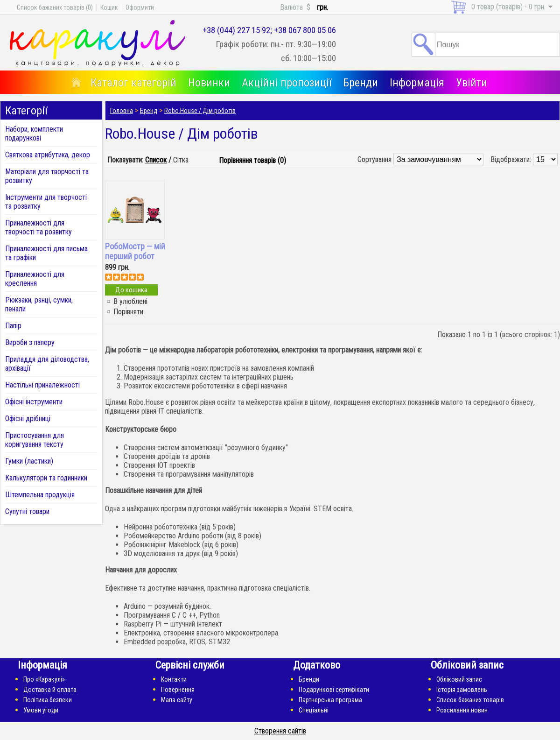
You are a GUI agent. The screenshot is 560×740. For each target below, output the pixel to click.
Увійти (472, 83)
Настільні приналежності (42, 385)
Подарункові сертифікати (334, 690)
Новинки (209, 83)
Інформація (417, 83)
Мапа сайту (177, 700)
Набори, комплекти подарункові (34, 134)
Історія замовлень (462, 690)
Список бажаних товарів (470, 700)
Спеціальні (314, 710)
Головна (122, 111)
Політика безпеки (48, 700)
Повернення (178, 690)
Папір (13, 326)
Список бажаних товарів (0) (55, 7)
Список (156, 160)
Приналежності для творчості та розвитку (38, 227)
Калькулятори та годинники (46, 478)
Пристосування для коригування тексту (35, 440)
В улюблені (130, 301)
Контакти (174, 679)
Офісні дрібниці (28, 419)
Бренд (149, 111)
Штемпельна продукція (40, 495)
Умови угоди (41, 710)
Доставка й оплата (50, 690)
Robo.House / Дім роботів (200, 111)
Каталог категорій (133, 83)
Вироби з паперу (30, 342)
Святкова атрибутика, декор (48, 155)
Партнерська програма (330, 700)
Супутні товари (27, 511)
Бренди (360, 83)
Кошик (109, 7)
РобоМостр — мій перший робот (135, 251)
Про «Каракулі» (44, 679)
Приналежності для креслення (35, 279)
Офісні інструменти (34, 402)
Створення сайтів (280, 731)
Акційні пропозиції (287, 83)
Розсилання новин (462, 710)
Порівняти (128, 312)
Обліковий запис (459, 679)
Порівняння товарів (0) (252, 160)
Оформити (140, 7)
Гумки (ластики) (29, 461)
